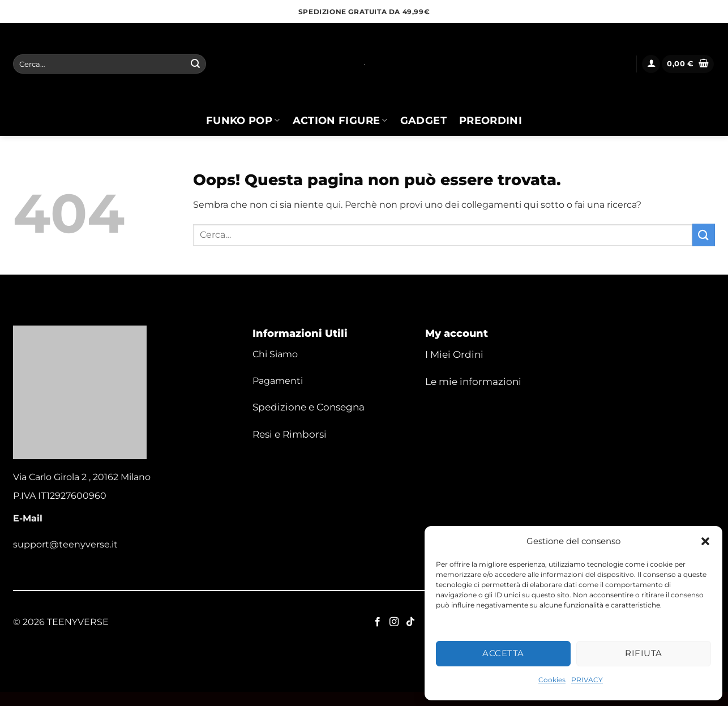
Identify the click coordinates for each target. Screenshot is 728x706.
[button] (705, 541)
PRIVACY (587, 680)
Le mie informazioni (473, 382)
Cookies (552, 680)
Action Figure (340, 120)
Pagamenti (278, 381)
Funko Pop (243, 120)
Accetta (503, 653)
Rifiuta (643, 653)
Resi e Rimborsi (290, 434)
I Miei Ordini (454, 354)
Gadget (423, 120)
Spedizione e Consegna (309, 407)
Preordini (491, 120)
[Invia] (195, 64)
